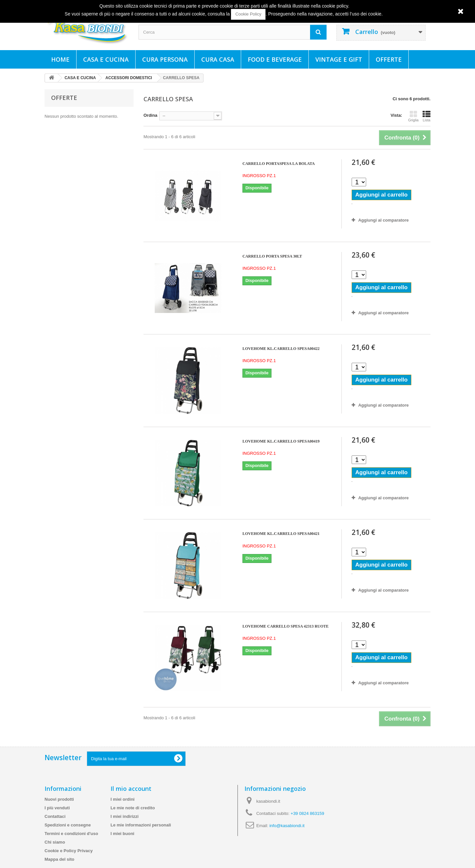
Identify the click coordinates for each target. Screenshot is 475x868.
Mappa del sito (59, 859)
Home (60, 59)
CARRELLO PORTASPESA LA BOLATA (279, 164)
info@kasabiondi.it (287, 826)
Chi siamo (55, 842)
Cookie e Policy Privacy (69, 851)
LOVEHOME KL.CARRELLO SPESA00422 (281, 349)
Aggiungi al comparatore (383, 220)
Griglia (413, 116)
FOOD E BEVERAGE (275, 59)
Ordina (150, 115)
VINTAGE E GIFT (339, 59)
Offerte (389, 59)
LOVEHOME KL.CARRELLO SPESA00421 (281, 534)
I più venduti (57, 808)
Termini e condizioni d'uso (71, 834)
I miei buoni (122, 834)
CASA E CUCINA (106, 59)
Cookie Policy (248, 14)
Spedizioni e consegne (68, 825)
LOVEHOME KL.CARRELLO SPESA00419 (281, 441)
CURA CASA (218, 59)
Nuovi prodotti (59, 799)
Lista (427, 116)
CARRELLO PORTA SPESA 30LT (272, 256)
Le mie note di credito (133, 808)
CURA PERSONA (165, 59)
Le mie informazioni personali (141, 825)
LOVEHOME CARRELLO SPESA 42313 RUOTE (285, 626)
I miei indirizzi (125, 816)
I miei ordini (123, 799)
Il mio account (131, 789)
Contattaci (55, 816)
